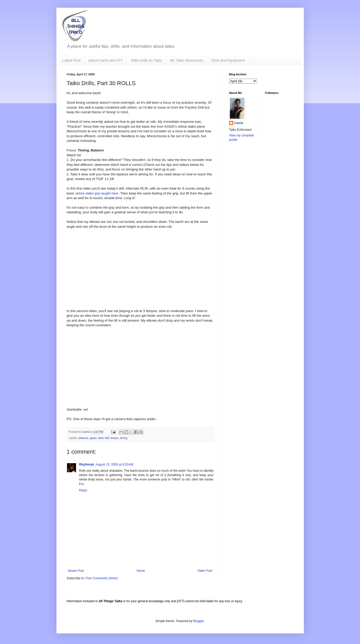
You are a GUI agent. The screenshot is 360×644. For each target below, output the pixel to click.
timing (124, 438)
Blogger (199, 621)
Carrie (239, 123)
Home (141, 571)
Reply (83, 490)
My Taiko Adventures (187, 60)
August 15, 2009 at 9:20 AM (114, 464)
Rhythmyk (87, 464)
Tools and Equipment (228, 60)
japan (93, 438)
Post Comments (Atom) (102, 578)
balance (83, 438)
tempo (114, 438)
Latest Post (72, 60)
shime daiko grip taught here (97, 193)
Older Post (205, 571)
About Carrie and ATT (106, 60)
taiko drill (104, 438)
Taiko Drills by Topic (146, 60)
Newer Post (76, 571)
